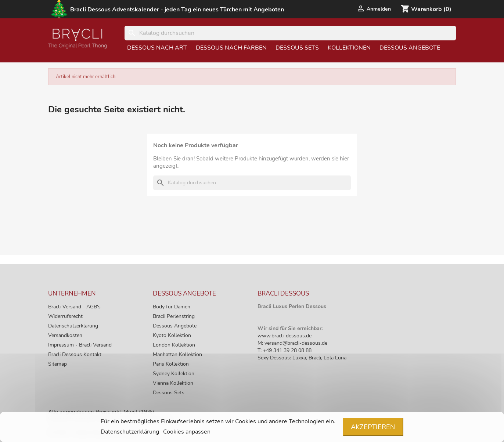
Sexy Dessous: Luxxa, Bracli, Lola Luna (302, 358)
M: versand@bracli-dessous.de (292, 343)
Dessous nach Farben (231, 48)
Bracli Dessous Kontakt (75, 354)
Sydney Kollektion (174, 374)
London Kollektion (174, 345)
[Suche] (290, 33)
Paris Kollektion (171, 364)
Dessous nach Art (157, 48)
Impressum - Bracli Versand (80, 345)
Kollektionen (349, 48)
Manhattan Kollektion (177, 354)
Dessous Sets (297, 48)
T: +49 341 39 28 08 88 (285, 350)
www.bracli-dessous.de (285, 336)
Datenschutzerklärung (73, 326)
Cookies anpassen (187, 432)
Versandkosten (65, 335)
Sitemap (57, 364)
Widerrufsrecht (65, 316)
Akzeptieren (373, 427)
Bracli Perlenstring (174, 316)
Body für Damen (172, 307)
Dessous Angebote (410, 48)
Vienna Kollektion (173, 383)
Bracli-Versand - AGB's (74, 307)
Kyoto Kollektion (172, 335)
